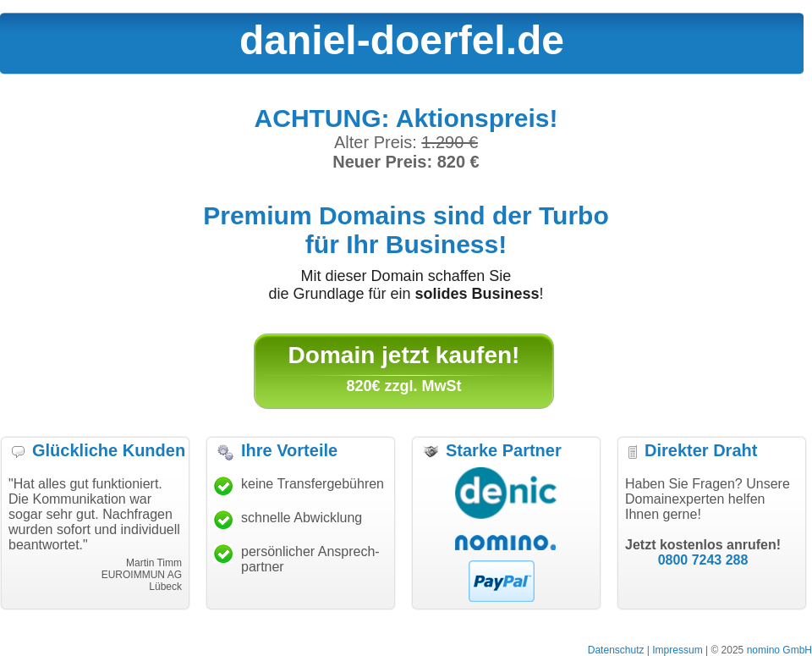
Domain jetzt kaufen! (404, 355)
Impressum (677, 650)
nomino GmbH (779, 650)
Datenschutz (616, 650)
